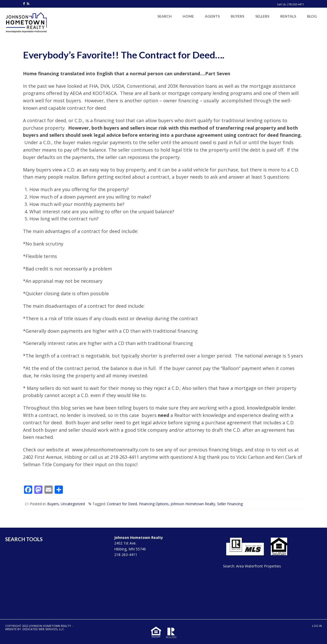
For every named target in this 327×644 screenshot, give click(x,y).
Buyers (53, 504)
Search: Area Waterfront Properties (252, 566)
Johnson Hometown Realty (193, 504)
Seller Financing (230, 504)
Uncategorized (73, 504)
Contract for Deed (122, 504)
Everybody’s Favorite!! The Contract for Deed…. (124, 55)
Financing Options (154, 504)
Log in (317, 626)
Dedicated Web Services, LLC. (44, 629)
